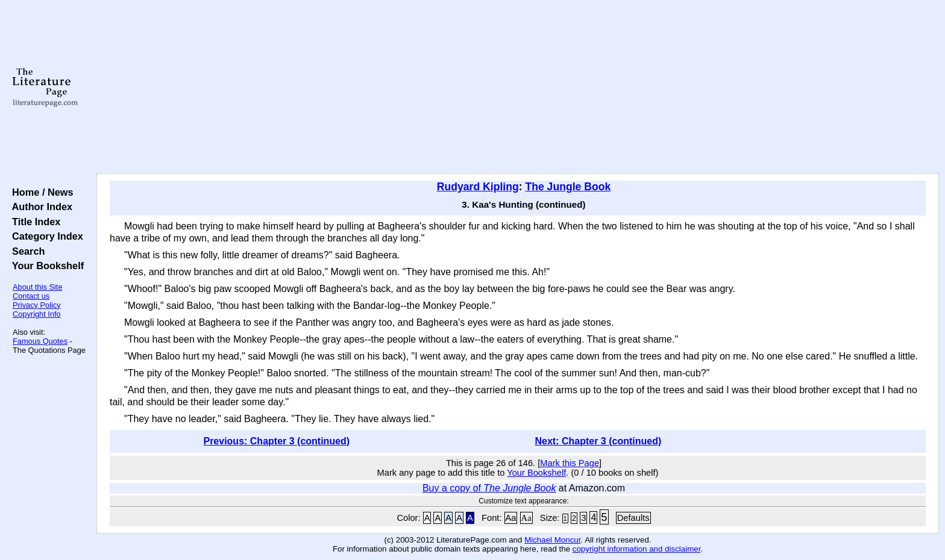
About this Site (38, 287)
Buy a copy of (489, 488)
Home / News (40, 192)
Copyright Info (37, 314)
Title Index (33, 222)
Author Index (39, 207)
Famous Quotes (40, 341)
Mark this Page (570, 463)
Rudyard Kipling (478, 187)
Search (26, 251)
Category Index (45, 236)
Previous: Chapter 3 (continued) (276, 441)
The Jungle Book (568, 187)
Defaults (633, 518)
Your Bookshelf (45, 266)
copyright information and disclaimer (637, 549)
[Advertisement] (518, 87)
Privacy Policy (37, 305)
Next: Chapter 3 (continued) (598, 441)
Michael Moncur (552, 540)
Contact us (31, 296)
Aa (511, 518)
